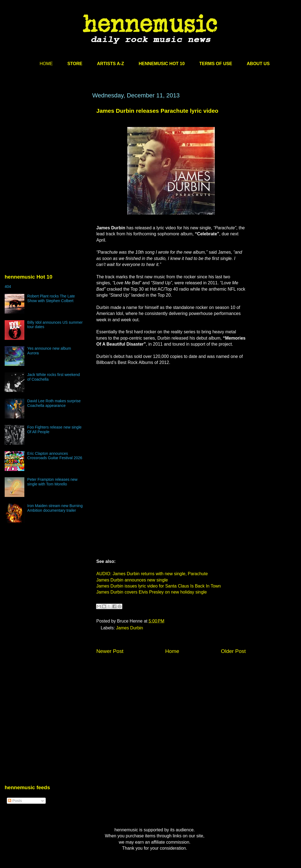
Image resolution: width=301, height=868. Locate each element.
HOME (46, 64)
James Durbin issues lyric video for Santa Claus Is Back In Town (159, 586)
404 (8, 287)
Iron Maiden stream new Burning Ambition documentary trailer (55, 508)
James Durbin (130, 628)
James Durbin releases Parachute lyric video (157, 111)
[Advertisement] (46, 144)
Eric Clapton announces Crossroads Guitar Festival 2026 (55, 456)
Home (172, 651)
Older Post (233, 651)
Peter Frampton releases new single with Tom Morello (53, 482)
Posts (15, 801)
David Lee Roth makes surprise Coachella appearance (54, 403)
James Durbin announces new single (132, 580)
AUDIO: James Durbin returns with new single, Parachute (152, 574)
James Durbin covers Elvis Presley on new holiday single (152, 592)
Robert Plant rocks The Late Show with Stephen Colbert (51, 298)
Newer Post (110, 651)
